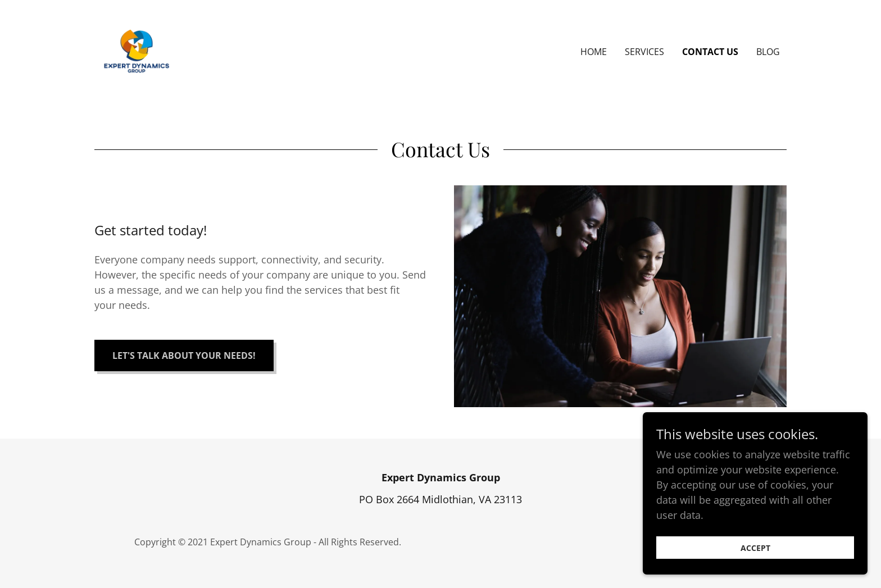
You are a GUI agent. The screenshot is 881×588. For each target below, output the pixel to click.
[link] (137, 51)
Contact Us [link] (710, 52)
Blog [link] (768, 52)
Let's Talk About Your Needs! (184, 355)
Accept (755, 548)
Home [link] (594, 52)
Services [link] (644, 52)
